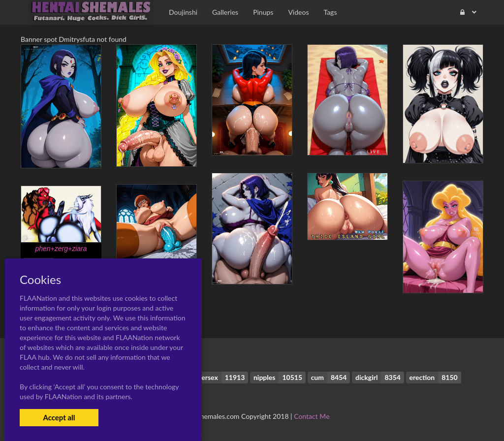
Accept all (59, 417)
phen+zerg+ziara (61, 249)
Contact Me (312, 416)
